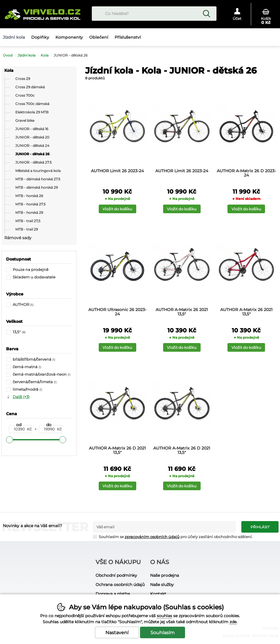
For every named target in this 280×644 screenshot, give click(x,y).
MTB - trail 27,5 (28, 221)
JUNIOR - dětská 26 (32, 154)
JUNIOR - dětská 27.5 (33, 162)
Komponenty (69, 37)
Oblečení (99, 37)
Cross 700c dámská (32, 104)
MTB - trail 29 (27, 229)
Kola (9, 70)
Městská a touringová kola (38, 171)
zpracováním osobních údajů (152, 537)
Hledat (206, 14)
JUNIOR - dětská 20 (32, 137)
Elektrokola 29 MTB (32, 112)
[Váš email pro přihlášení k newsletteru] (164, 527)
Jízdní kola (27, 55)
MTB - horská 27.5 (30, 204)
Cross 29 (23, 79)
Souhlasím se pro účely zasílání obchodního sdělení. (173, 537)
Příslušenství (128, 37)
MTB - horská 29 (29, 213)
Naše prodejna (165, 575)
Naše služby (162, 585)
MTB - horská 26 (29, 196)
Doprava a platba (113, 594)
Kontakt (158, 594)
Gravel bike (25, 121)
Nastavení (117, 633)
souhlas (164, 616)
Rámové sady (18, 238)
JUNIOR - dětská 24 (32, 146)
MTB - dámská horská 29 (37, 188)
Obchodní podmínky (116, 575)
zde (233, 622)
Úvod (8, 55)
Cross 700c (25, 96)
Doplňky (40, 37)
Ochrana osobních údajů (120, 585)
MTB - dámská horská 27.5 (38, 179)
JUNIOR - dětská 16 (32, 129)
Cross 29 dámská (30, 87)
